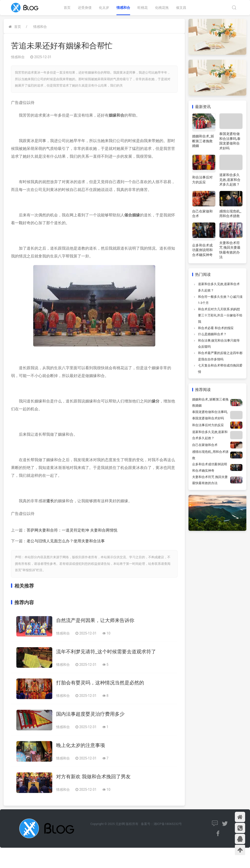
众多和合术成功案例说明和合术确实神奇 (202, 250)
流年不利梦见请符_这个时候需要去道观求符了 (106, 652)
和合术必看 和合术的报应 (216, 328)
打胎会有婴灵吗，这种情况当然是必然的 (100, 683)
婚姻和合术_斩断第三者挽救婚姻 (203, 141)
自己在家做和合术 (205, 445)
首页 (67, 8)
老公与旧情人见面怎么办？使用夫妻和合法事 (66, 541)
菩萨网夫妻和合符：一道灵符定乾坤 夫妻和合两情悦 (72, 530)
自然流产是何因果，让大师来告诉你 (95, 620)
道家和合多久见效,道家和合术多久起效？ (230, 180)
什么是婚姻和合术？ (212, 334)
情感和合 (123, 8)
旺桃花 (143, 8)
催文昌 (181, 8)
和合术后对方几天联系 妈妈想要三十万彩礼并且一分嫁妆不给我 (220, 315)
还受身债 (85, 8)
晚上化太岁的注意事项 (81, 745)
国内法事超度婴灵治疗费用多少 (90, 714)
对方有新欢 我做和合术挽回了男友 (93, 777)
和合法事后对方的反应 (208, 425)
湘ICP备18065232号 (168, 824)
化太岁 (104, 8)
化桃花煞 (162, 8)
